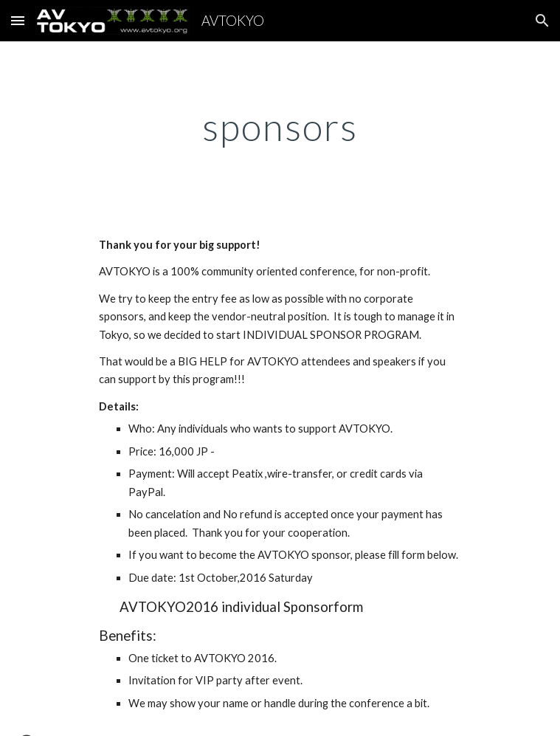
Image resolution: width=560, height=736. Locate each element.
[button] (18, 20)
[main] (280, 127)
